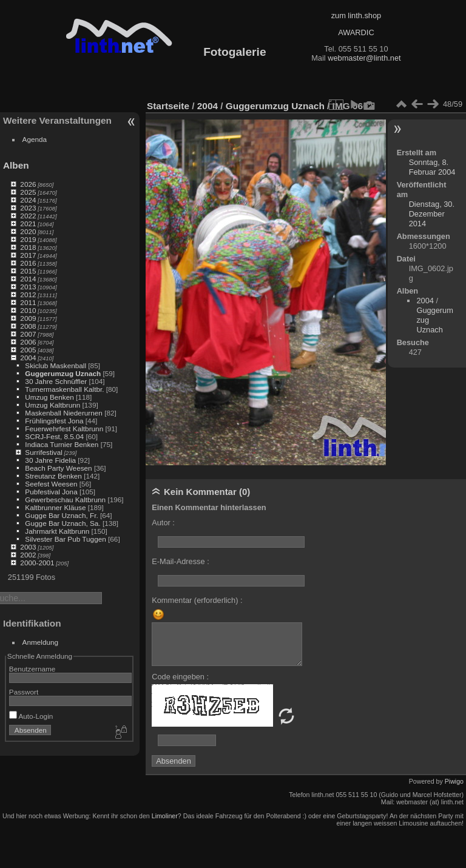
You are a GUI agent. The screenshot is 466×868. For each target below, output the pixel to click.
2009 (28, 318)
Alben (16, 165)
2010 (28, 310)
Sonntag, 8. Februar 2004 (432, 167)
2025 (28, 192)
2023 (28, 208)
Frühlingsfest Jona (54, 421)
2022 (28, 216)
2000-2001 (37, 563)
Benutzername (32, 669)
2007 (28, 334)
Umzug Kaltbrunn (52, 405)
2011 (28, 302)
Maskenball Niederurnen (64, 413)
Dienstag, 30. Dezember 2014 (432, 214)
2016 (28, 263)
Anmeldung (41, 642)
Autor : (163, 523)
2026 (28, 184)
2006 (28, 342)
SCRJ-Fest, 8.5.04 (54, 436)
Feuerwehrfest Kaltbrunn (64, 429)
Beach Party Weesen (58, 468)
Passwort (24, 692)
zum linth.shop (356, 15)
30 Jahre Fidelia (50, 460)
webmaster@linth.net (364, 58)
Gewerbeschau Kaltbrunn (65, 500)
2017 (28, 255)
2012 (28, 294)
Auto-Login (31, 716)
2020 (28, 231)
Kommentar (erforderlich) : (197, 600)
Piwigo (454, 781)
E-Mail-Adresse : (181, 561)
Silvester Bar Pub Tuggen (65, 539)
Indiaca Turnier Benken (62, 444)
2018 (28, 247)
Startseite (168, 106)
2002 (28, 555)
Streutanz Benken (53, 476)
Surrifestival (43, 452)
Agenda (35, 139)
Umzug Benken (49, 397)
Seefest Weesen (51, 484)
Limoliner (165, 816)
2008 (28, 326)
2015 (28, 271)
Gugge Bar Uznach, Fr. (61, 515)
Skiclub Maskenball (56, 365)
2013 (28, 287)
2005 (28, 350)
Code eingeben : (180, 677)
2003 (28, 547)
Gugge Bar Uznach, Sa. (62, 523)
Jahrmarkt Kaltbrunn (57, 531)
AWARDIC (356, 32)
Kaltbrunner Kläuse (55, 507)
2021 (28, 224)
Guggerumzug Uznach (63, 373)
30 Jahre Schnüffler (56, 381)
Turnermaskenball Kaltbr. (64, 389)
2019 (28, 239)
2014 (28, 279)
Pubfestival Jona (51, 492)
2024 (28, 200)
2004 (28, 358)
